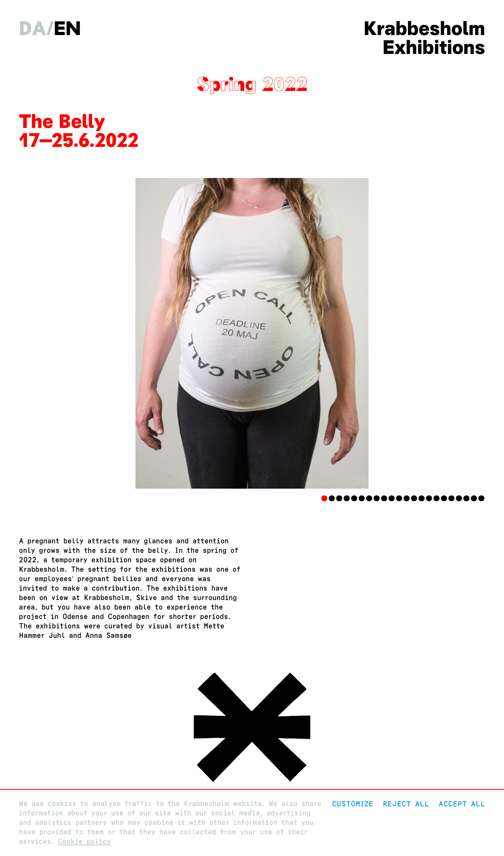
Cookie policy (84, 842)
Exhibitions (434, 47)
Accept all (462, 804)
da (32, 28)
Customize (353, 804)
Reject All (406, 804)
